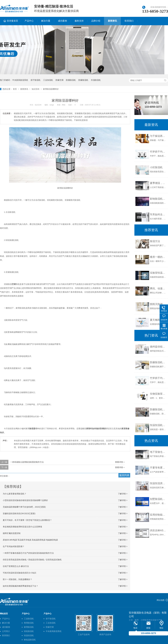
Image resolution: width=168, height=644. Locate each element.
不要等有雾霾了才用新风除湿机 (158, 468)
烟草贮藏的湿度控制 (12, 533)
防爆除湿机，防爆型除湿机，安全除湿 (158, 409)
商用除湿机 (29, 623)
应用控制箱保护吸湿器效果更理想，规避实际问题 (158, 515)
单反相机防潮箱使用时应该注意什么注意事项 (22, 527)
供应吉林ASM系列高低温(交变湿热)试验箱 (158, 530)
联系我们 (129, 21)
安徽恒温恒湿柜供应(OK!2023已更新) (19, 513)
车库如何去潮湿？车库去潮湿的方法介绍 (158, 214)
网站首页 (4, 614)
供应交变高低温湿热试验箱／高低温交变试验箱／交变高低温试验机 (32, 560)
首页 (15, 89)
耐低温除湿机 (30, 640)
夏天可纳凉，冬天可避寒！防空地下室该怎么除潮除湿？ (27, 520)
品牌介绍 (96, 21)
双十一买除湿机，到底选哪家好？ (17, 579)
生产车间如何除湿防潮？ (14, 546)
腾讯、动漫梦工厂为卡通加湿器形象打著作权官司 (158, 288)
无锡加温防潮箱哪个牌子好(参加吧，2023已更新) (24, 507)
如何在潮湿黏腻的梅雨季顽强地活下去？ (20, 586)
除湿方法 (155, 241)
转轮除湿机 (29, 631)
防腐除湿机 (71, 80)
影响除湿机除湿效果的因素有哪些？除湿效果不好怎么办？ (158, 199)
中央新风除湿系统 (20, 80)
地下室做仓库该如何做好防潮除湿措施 (158, 452)
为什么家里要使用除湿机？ (15, 494)
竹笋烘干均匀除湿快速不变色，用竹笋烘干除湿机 (158, 152)
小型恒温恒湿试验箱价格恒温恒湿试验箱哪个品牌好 (25, 500)
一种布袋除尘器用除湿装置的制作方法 (27, 462)
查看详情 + (120, 462)
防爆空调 (60, 80)
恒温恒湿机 (29, 635)
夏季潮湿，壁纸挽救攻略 (158, 183)
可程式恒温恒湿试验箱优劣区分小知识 (19, 573)
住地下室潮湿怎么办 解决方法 (16, 566)
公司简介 (6, 631)
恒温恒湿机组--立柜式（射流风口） (158, 425)
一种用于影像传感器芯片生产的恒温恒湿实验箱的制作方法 (28, 553)
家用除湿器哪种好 (51, 89)
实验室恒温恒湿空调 (158, 273)
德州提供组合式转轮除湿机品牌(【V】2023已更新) (158, 347)
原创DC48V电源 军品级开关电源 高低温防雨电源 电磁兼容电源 (30, 540)
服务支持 (79, 21)
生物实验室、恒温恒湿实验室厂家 (158, 394)
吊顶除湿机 (96, 80)
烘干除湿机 (36, 80)
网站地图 (161, 600)
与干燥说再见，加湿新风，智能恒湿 (158, 136)
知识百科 (36, 89)
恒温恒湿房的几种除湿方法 (158, 483)
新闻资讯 (112, 21)
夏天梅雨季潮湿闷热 (158, 320)
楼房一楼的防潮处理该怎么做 (158, 257)
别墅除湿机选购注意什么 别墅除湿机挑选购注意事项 (158, 499)
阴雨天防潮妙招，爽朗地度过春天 (158, 304)
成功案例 (62, 21)
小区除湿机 (156, 167)
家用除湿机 (29, 627)
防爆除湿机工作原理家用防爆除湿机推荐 (158, 362)
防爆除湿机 (83, 80)
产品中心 (29, 21)
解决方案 (46, 21)
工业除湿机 (29, 619)
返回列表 (124, 475)
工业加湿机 (48, 80)
